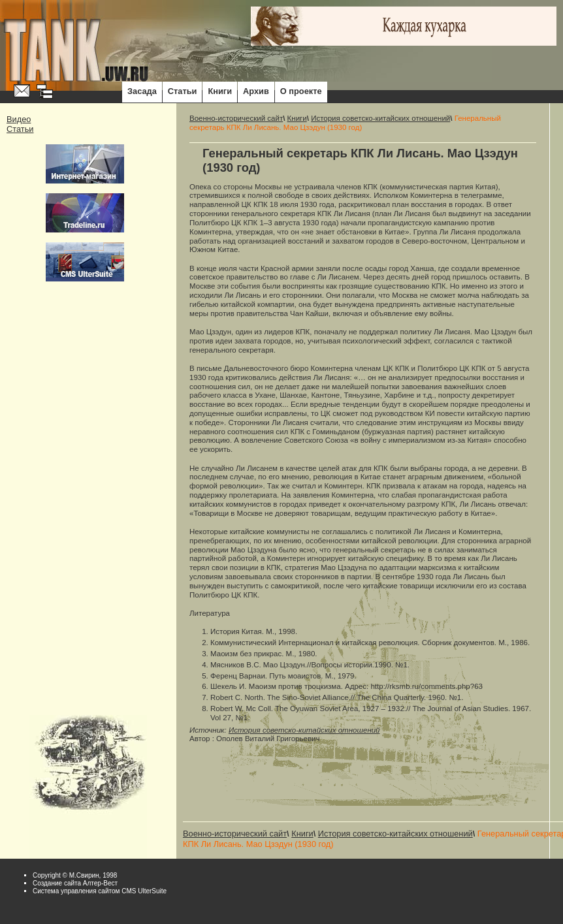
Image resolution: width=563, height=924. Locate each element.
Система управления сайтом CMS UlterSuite (100, 891)
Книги (220, 91)
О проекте (301, 91)
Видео (19, 119)
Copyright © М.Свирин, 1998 (75, 875)
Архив (256, 91)
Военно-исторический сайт (236, 118)
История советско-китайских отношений (380, 118)
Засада (142, 91)
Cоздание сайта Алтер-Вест (75, 883)
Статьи (183, 91)
